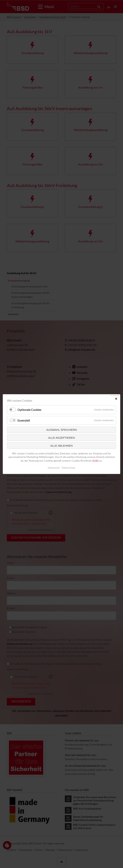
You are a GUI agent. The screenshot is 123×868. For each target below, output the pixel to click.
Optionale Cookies (29, 410)
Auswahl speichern (62, 430)
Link (95, 461)
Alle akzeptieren (61, 438)
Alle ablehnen (62, 445)
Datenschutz (69, 467)
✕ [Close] (116, 399)
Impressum (54, 467)
